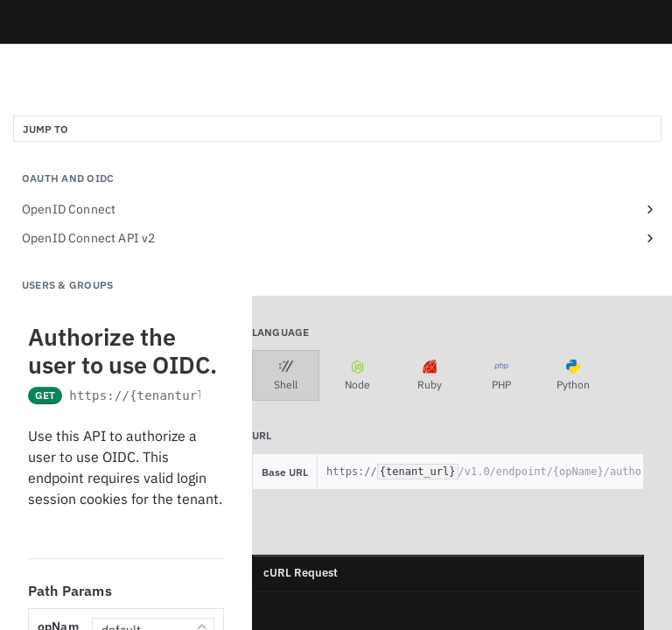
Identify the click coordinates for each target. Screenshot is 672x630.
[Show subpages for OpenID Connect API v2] (650, 238)
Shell (286, 375)
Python (573, 375)
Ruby (430, 375)
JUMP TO (45, 129)
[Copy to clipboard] (274, 613)
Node (357, 375)
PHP (501, 375)
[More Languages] (624, 375)
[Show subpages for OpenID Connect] (650, 209)
